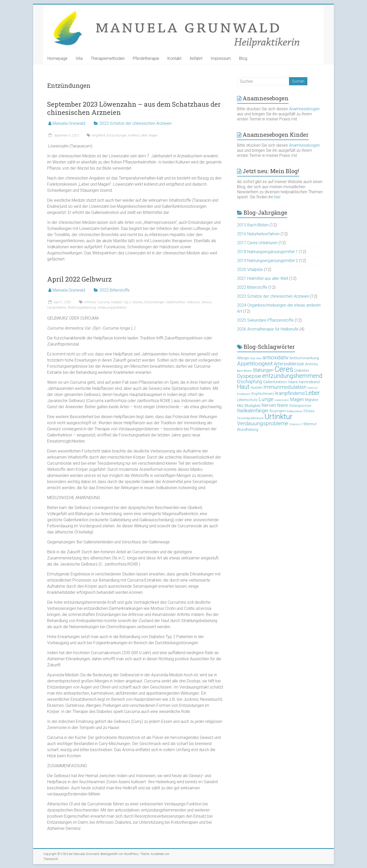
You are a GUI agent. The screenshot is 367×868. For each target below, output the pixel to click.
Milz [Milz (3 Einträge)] (240, 406)
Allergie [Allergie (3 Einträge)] (243, 358)
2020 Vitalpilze (250, 270)
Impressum (221, 58)
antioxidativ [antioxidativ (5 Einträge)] (276, 357)
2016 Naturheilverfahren (258, 234)
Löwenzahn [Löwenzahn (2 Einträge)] (282, 400)
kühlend (134, 135)
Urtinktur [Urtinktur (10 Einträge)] (279, 417)
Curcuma (103, 302)
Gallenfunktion (176, 302)
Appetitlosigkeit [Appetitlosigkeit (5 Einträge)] (255, 364)
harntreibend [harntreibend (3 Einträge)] (309, 382)
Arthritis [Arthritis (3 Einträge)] (312, 364)
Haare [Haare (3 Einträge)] (293, 382)
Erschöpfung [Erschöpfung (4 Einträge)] (250, 382)
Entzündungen (117, 135)
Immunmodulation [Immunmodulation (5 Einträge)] (285, 387)
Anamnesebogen (304, 109)
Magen (153, 135)
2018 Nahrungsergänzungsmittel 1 (267, 252)
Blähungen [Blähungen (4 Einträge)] (263, 370)
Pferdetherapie (146, 58)
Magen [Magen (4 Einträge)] (297, 399)
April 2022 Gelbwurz (79, 279)
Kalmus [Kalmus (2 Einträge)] (313, 388)
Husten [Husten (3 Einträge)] (257, 388)
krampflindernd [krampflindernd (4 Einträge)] (290, 393)
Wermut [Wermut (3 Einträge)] (310, 424)
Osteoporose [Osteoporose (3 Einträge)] (300, 406)
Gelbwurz (193, 302)
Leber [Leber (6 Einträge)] (313, 393)
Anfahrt (196, 58)
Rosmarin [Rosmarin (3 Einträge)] (278, 411)
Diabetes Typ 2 (121, 302)
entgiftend (99, 135)
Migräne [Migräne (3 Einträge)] (311, 400)
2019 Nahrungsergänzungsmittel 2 (267, 261)
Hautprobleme (57, 308)
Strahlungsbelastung (82, 308)
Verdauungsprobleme (112, 308)
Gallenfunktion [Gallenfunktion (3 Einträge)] (275, 382)
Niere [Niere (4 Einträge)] (283, 405)
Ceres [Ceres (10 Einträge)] (284, 369)
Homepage (57, 58)
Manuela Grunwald (69, 123)
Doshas (138, 302)
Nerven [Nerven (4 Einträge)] (269, 405)
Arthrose (90, 302)
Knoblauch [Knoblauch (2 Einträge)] (244, 394)
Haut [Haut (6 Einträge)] (243, 387)
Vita (79, 58)
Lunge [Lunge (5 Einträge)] (266, 399)
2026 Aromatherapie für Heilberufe (268, 329)
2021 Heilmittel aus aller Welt (263, 278)
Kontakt (174, 58)
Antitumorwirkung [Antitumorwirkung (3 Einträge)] (304, 358)
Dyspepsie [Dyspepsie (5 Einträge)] (249, 376)
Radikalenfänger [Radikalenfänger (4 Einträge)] (253, 411)
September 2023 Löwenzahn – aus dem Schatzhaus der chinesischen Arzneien (134, 108)
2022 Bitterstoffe (115, 290)
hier (277, 197)
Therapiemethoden (108, 58)
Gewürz (206, 302)
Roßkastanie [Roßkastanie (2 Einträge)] (294, 411)
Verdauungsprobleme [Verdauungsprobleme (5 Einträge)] (263, 423)
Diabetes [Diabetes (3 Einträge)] (302, 370)
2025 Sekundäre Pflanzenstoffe (265, 320)
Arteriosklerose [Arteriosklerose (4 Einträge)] (289, 364)
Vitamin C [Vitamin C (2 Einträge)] (296, 424)
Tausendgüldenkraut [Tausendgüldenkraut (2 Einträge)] (250, 418)
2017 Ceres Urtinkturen (257, 243)
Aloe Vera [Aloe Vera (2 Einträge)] (256, 358)
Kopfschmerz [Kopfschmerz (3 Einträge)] (263, 394)
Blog (243, 58)
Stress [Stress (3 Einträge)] (309, 411)
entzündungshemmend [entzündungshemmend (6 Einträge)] (292, 376)
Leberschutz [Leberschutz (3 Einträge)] (247, 400)
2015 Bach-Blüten (253, 225)
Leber (144, 135)
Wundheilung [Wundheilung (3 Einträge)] (248, 430)
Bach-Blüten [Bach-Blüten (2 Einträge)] (245, 371)
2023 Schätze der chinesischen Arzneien (135, 123)
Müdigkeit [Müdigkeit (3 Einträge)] (253, 406)
